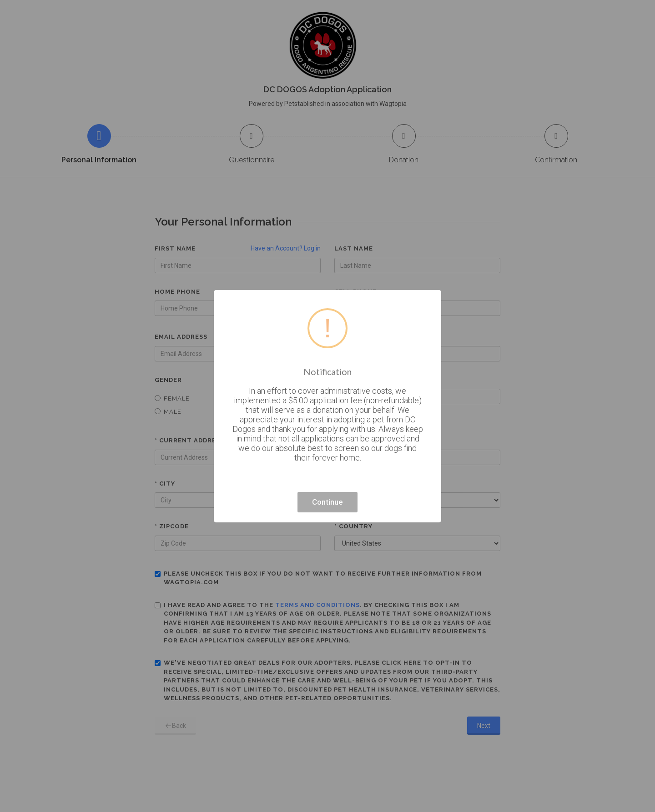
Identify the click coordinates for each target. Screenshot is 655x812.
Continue (327, 502)
